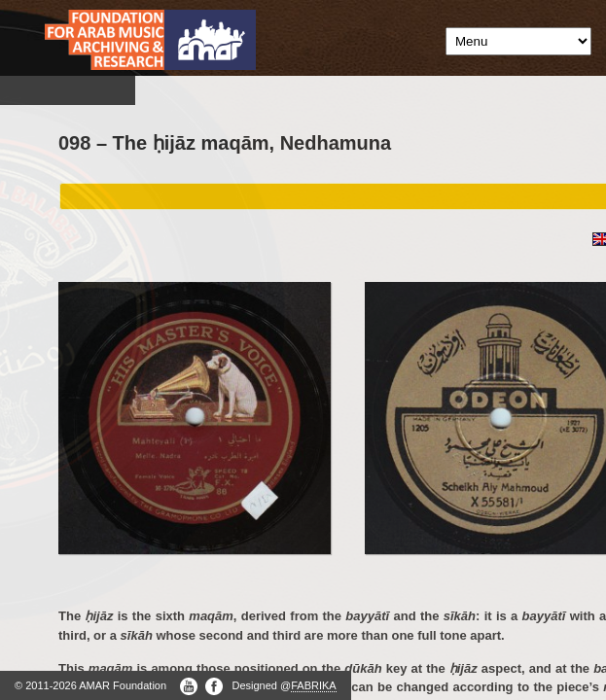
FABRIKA (313, 685)
